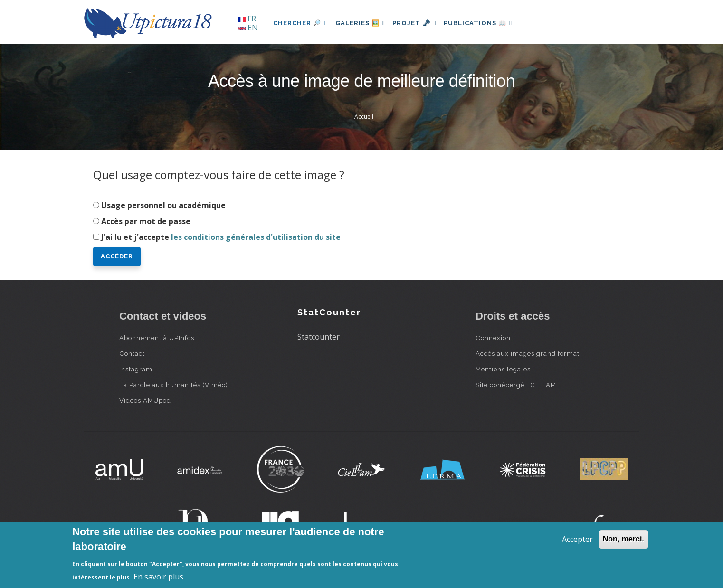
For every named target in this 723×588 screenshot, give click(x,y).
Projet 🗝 (421, 23)
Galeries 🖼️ (362, 23)
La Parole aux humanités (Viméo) (174, 385)
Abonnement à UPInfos (157, 338)
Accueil (364, 117)
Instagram (136, 369)
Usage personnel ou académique (163, 205)
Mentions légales (503, 369)
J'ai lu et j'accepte (221, 237)
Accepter (577, 539)
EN (248, 28)
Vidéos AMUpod (145, 400)
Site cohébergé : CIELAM (516, 385)
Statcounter (319, 337)
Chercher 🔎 (300, 23)
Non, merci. (623, 539)
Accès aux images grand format (528, 353)
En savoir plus (158, 577)
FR (247, 19)
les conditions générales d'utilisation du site (256, 237)
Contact (132, 353)
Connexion (493, 338)
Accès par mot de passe (146, 221)
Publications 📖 (488, 23)
